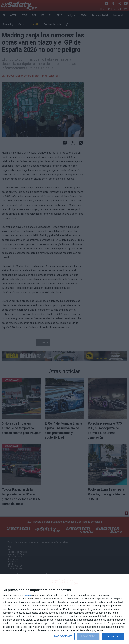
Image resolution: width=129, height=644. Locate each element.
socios (27, 595)
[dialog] (64, 609)
